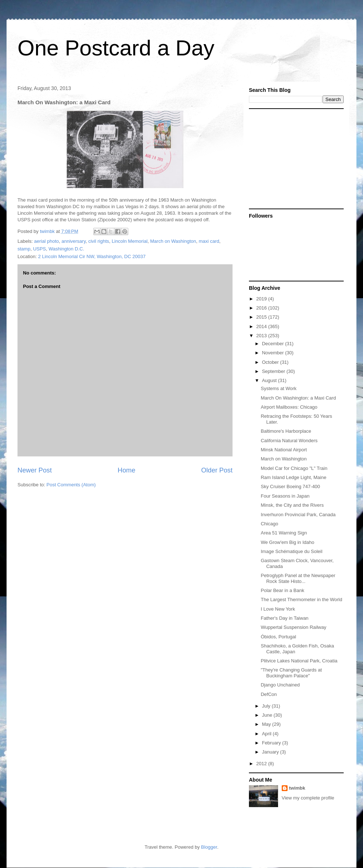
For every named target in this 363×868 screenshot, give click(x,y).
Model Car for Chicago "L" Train (294, 468)
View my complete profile (308, 798)
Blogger (209, 847)
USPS (40, 249)
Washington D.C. (66, 249)
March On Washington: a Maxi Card (298, 398)
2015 (262, 317)
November (274, 353)
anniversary (74, 241)
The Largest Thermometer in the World (301, 600)
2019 (262, 299)
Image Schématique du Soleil (291, 551)
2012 (262, 764)
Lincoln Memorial (130, 241)
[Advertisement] (294, 158)
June (268, 715)
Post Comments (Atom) (71, 485)
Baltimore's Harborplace (286, 431)
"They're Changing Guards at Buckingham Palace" (291, 673)
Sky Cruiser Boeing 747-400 (290, 486)
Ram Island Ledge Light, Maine (293, 477)
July (267, 706)
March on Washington (173, 241)
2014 (262, 326)
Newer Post (35, 470)
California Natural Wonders (289, 441)
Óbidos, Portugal (278, 637)
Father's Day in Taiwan (284, 618)
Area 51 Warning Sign (284, 533)
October (271, 362)
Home (127, 470)
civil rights (99, 241)
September (274, 371)
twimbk (297, 788)
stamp (24, 249)
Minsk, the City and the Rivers (292, 505)
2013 (262, 336)
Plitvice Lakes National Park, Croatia (299, 661)
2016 (262, 308)
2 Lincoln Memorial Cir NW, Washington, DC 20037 (92, 256)
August (270, 380)
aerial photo (47, 241)
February (272, 743)
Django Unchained (280, 685)
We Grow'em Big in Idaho (287, 542)
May (267, 724)
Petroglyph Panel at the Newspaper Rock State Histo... (298, 578)
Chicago (269, 524)
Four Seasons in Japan (285, 496)
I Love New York (278, 609)
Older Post (217, 470)
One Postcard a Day (116, 48)
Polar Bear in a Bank (282, 590)
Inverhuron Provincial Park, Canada (298, 515)
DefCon (269, 694)
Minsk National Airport (284, 450)
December (274, 344)
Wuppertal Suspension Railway (293, 627)
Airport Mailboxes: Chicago (289, 407)
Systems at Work (278, 388)
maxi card (209, 241)
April (268, 734)
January (271, 752)
